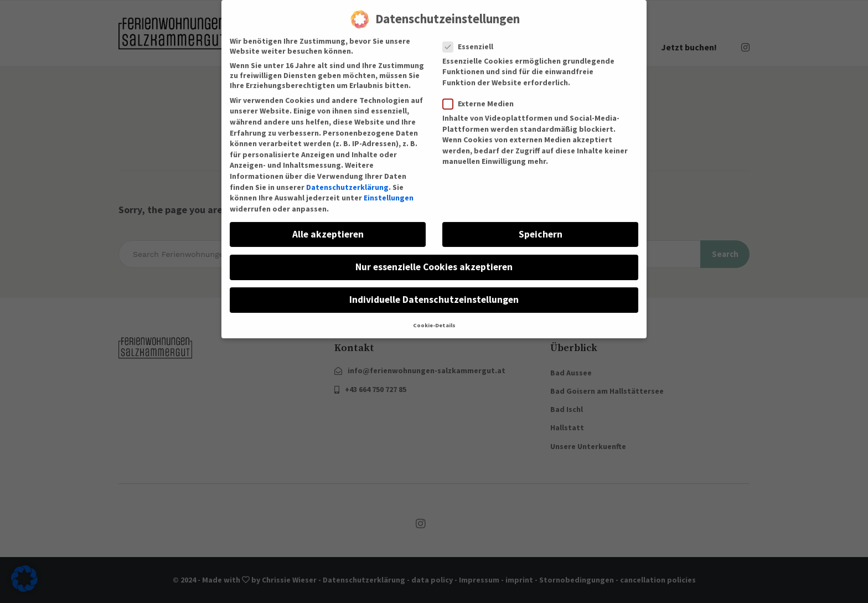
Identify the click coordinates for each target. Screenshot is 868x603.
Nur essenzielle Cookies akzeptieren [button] (434, 259)
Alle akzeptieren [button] (328, 226)
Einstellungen (389, 189)
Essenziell (471, 38)
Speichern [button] (541, 226)
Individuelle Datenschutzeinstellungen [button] (434, 291)
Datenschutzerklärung (347, 179)
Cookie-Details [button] (434, 317)
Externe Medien (482, 95)
